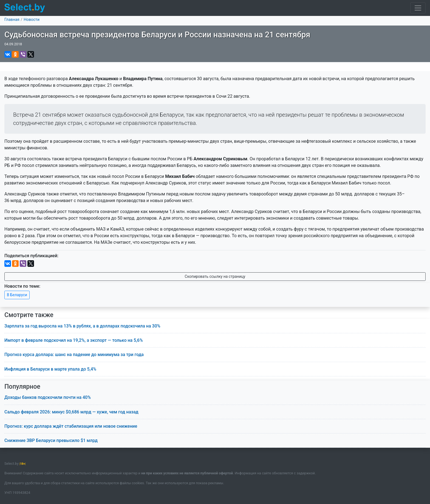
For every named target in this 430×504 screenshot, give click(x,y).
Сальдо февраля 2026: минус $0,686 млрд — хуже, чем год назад (71, 412)
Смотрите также (29, 315)
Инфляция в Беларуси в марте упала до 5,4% (50, 369)
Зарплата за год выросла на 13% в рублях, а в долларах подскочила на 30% (82, 326)
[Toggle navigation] (418, 8)
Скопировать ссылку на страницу (215, 276)
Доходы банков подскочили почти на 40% (48, 397)
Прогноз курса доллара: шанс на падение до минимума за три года (74, 355)
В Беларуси (17, 295)
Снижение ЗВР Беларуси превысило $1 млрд (51, 440)
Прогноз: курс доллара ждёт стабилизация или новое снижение (71, 426)
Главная (12, 20)
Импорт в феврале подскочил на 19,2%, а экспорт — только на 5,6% (74, 340)
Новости (32, 20)
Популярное (22, 387)
